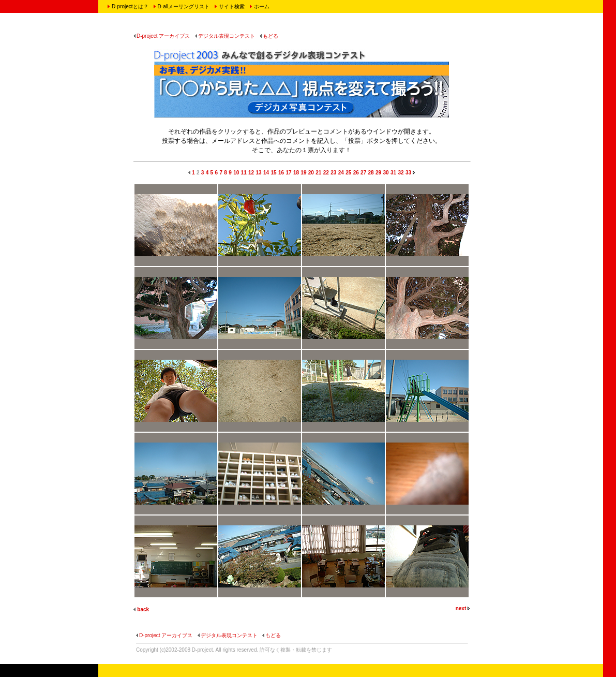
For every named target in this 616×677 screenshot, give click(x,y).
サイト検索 (232, 6)
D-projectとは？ (130, 6)
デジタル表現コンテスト (225, 36)
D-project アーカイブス (162, 36)
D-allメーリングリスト (184, 6)
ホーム (262, 6)
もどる (269, 36)
